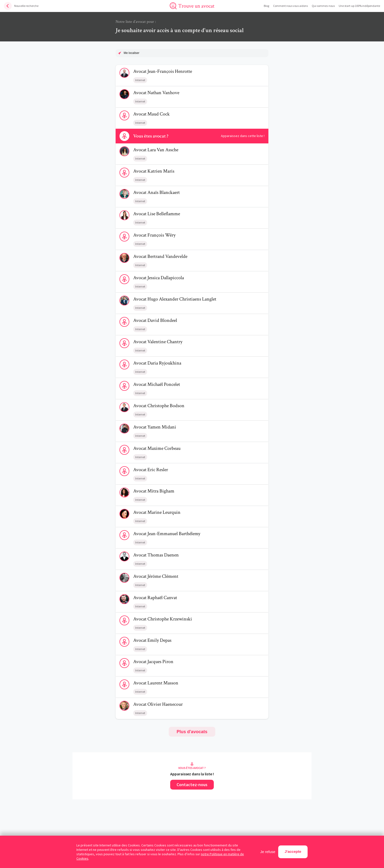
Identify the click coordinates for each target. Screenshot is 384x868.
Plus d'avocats (192, 732)
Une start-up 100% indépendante (359, 6)
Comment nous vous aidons (290, 6)
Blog (266, 6)
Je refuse (268, 852)
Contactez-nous (192, 785)
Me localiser (132, 53)
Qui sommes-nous (323, 6)
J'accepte (293, 851)
